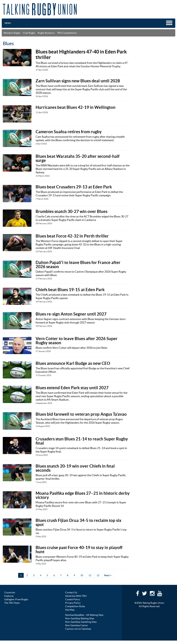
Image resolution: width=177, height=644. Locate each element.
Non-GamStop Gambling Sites (81, 622)
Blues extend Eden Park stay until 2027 (72, 388)
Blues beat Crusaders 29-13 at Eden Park (74, 187)
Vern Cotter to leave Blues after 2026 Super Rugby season (77, 341)
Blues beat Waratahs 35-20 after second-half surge (78, 158)
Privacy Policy (73, 603)
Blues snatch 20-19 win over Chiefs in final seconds (75, 468)
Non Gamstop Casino (76, 625)
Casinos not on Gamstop (78, 629)
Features (9, 596)
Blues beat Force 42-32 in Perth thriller (72, 236)
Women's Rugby (12, 33)
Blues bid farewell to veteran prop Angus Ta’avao (81, 414)
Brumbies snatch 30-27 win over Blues (71, 211)
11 (90, 575)
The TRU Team (12, 603)
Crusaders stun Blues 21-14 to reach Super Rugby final (82, 441)
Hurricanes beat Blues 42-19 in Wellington (76, 107)
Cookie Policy (73, 599)
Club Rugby (29, 33)
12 (98, 575)
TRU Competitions (67, 33)
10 (82, 575)
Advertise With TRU (76, 596)
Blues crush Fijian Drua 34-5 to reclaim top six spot (78, 522)
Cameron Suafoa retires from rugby (69, 132)
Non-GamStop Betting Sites (80, 618)
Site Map (70, 610)
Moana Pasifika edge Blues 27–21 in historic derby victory (83, 495)
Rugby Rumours (46, 33)
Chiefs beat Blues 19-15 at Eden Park (70, 290)
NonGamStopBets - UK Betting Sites (84, 615)
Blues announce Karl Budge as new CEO (73, 363)
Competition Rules (75, 606)
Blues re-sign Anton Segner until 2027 (71, 314)
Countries (10, 592)
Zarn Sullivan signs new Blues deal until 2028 (78, 81)
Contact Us (71, 592)
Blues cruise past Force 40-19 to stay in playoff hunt (79, 550)
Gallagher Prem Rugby (16, 599)
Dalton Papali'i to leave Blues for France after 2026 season (78, 265)
